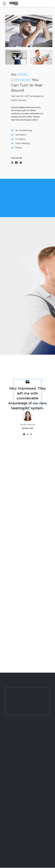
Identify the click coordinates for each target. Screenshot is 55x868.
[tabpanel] (28, 407)
